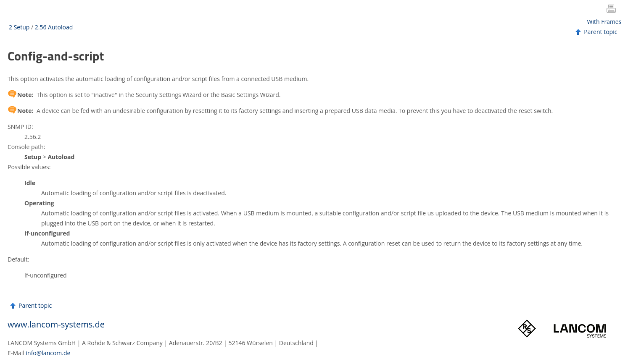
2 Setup (19, 27)
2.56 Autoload (54, 27)
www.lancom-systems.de (56, 324)
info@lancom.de (48, 353)
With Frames (604, 22)
